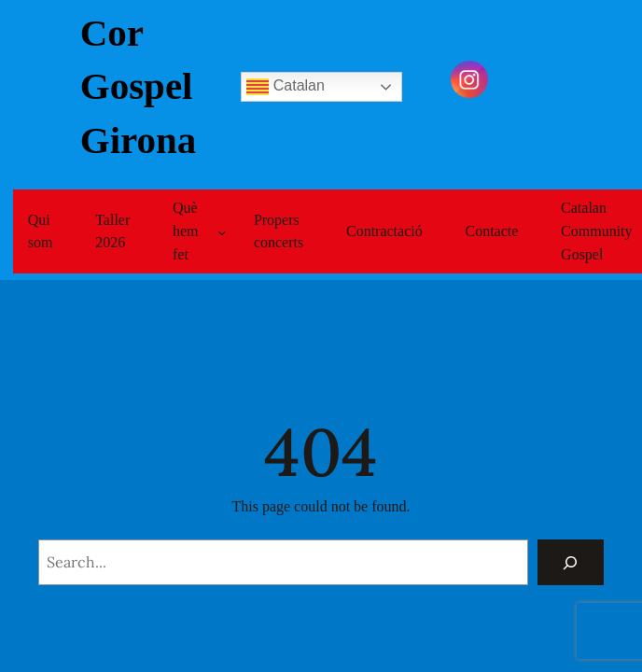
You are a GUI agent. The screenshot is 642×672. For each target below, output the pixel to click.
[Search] (571, 562)
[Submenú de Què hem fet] (222, 231)
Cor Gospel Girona (139, 86)
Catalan (286, 87)
